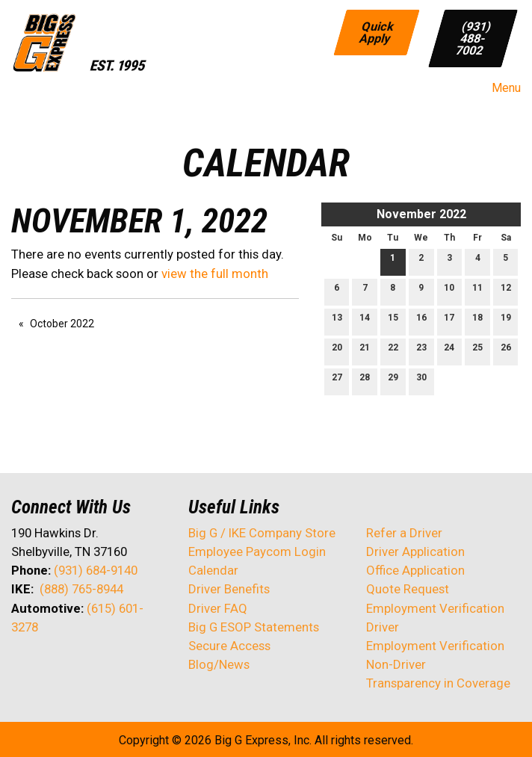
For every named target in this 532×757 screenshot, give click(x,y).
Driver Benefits (231, 589)
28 (365, 381)
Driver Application (415, 551)
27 (337, 381)
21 (365, 351)
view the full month (215, 274)
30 (421, 381)
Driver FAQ (218, 608)
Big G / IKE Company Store (262, 533)
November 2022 (421, 214)
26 (506, 351)
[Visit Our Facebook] (23, 667)
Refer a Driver (404, 533)
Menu (499, 88)
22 (393, 351)
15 (393, 321)
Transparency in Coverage (438, 683)
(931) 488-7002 (474, 38)
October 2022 (62, 324)
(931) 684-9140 (96, 570)
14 (365, 321)
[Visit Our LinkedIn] (71, 667)
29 (393, 381)
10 (449, 291)
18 (477, 321)
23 (421, 351)
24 (449, 351)
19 (506, 321)
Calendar (213, 570)
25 (477, 351)
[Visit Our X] (47, 667)
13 (337, 321)
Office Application (417, 570)
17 (449, 321)
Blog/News (219, 664)
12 (506, 291)
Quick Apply (377, 32)
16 (421, 321)
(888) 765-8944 (81, 589)
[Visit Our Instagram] (119, 667)
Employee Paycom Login (257, 551)
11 (477, 291)
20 (337, 351)
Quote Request (408, 589)
